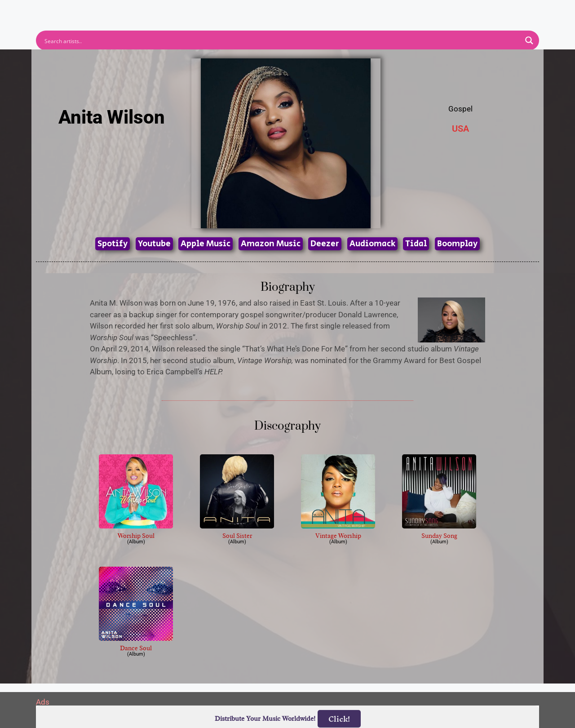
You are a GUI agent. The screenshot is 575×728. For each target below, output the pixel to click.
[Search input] (282, 40)
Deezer (325, 244)
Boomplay (457, 244)
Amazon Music (271, 244)
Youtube (154, 244)
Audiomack (372, 244)
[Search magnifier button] (529, 40)
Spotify (113, 244)
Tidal (416, 244)
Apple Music (206, 244)
